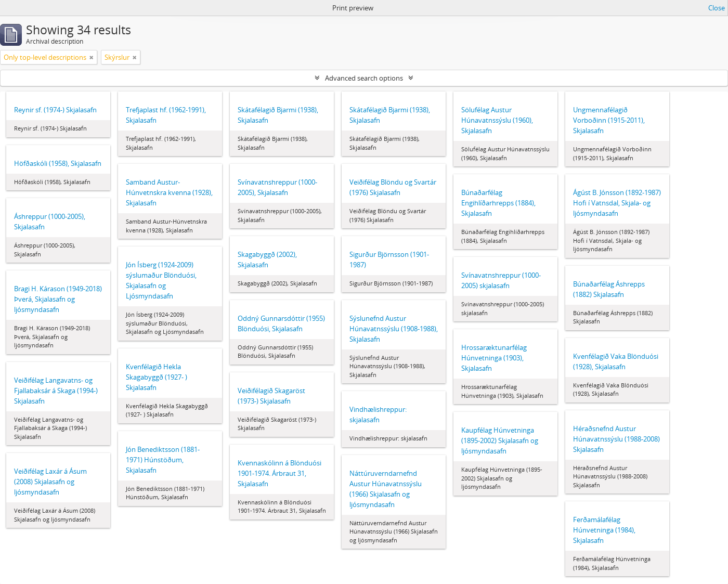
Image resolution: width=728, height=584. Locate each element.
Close (717, 8)
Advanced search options (364, 78)
